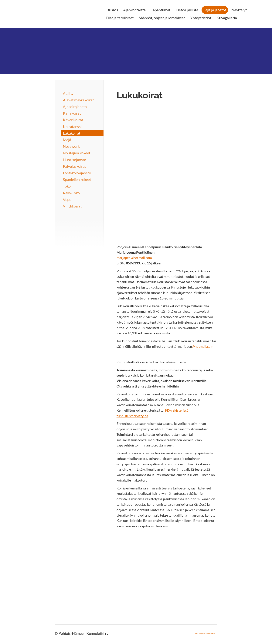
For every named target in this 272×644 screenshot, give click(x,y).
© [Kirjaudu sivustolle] (57, 633)
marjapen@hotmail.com (134, 258)
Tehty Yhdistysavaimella (205, 633)
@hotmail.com (203, 346)
